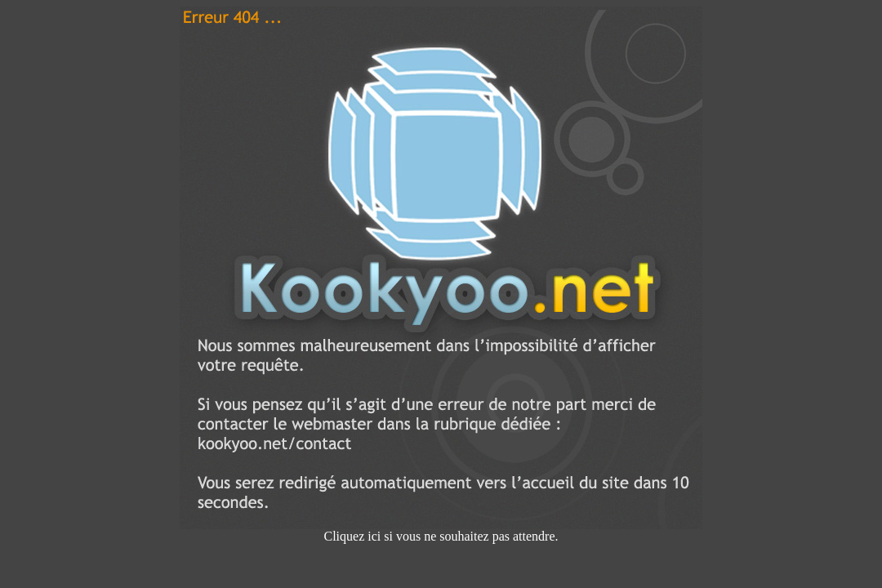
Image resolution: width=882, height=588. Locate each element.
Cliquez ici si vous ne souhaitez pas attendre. (441, 530)
